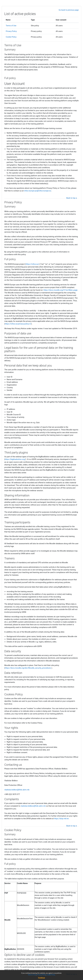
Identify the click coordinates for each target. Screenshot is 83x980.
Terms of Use (11, 26)
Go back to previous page (69, 10)
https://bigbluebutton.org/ (15, 459)
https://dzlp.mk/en (61, 819)
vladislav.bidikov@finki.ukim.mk (17, 790)
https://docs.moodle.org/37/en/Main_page (60, 290)
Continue (41, 978)
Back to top (72, 198)
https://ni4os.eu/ (32, 264)
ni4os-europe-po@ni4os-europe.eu (38, 191)
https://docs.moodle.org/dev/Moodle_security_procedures (28, 668)
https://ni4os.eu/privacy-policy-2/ (18, 324)
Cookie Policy (11, 37)
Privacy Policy (11, 31)
